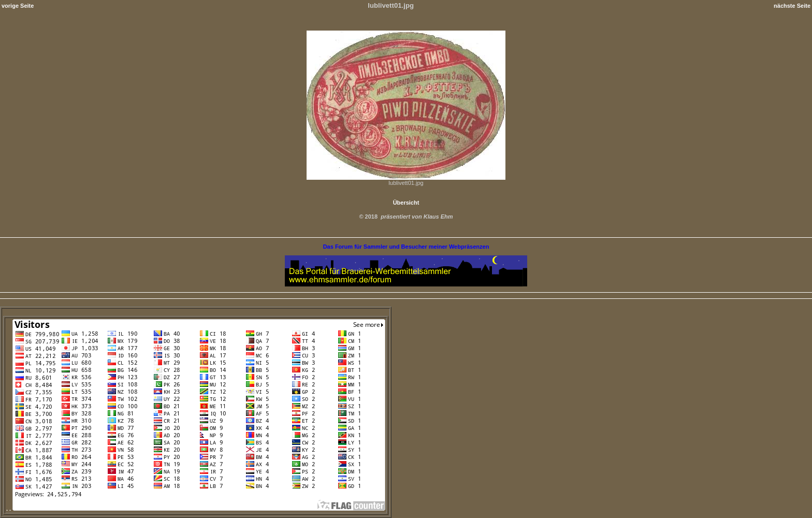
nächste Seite (792, 6)
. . (196, 509)
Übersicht (406, 203)
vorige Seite (18, 6)
